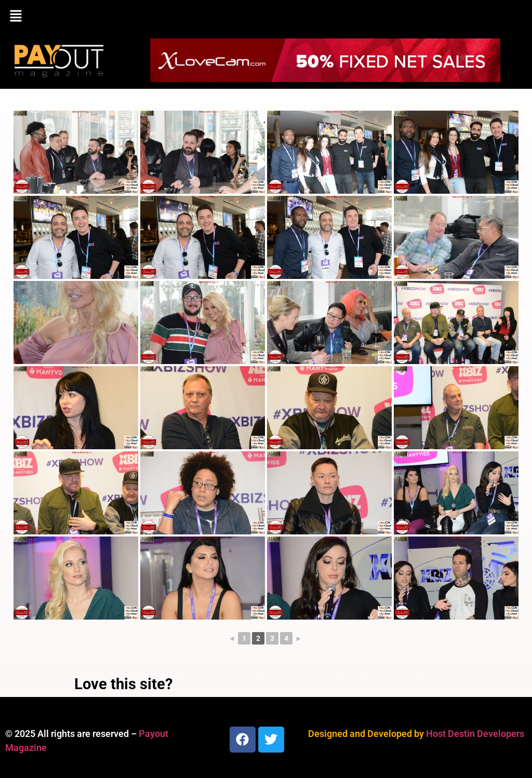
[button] (266, 17)
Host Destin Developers (475, 734)
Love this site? (123, 684)
